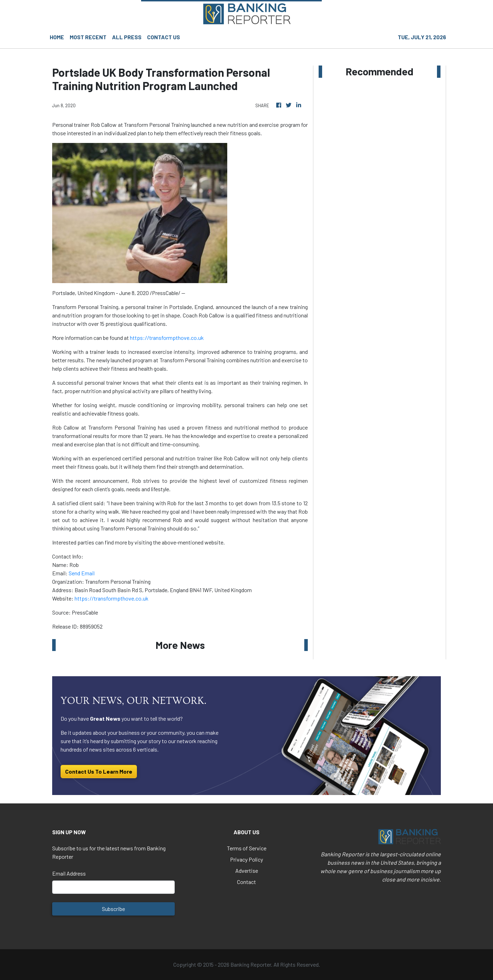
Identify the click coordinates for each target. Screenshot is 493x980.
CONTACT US (164, 37)
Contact (246, 882)
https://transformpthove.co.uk (167, 338)
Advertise (247, 871)
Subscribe (113, 909)
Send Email (82, 573)
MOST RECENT (88, 37)
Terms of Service (247, 848)
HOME (57, 37)
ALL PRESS (127, 37)
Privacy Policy (246, 859)
